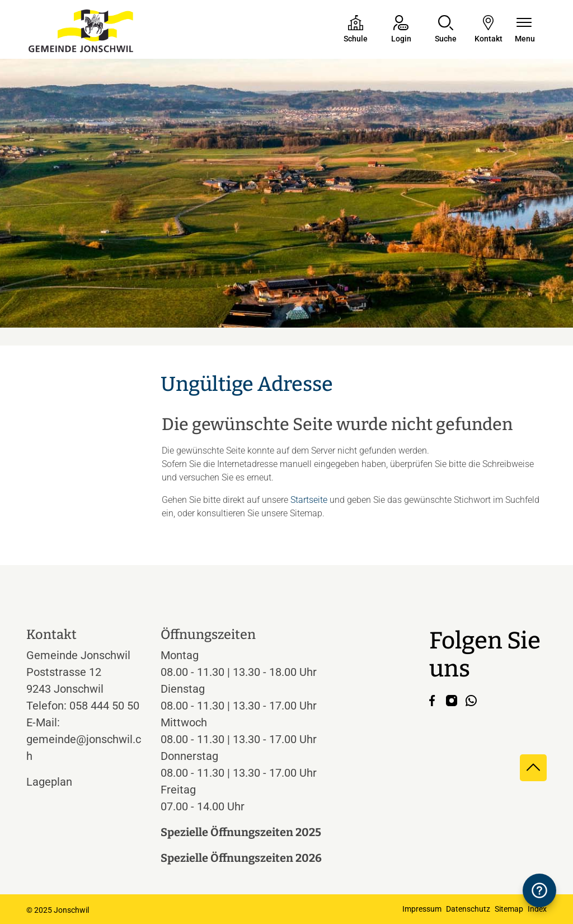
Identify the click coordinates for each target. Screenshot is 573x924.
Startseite (309, 500)
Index (537, 909)
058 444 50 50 (104, 706)
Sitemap (509, 909)
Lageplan (60, 782)
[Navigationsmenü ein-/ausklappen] (525, 30)
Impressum (422, 909)
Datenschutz (468, 909)
